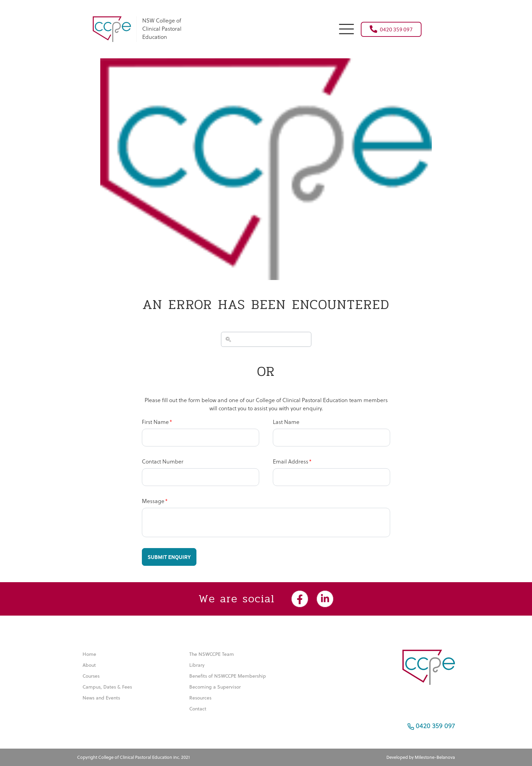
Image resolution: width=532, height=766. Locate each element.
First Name (155, 422)
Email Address (291, 461)
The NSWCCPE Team (212, 654)
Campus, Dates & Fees (107, 687)
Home (89, 654)
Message (153, 501)
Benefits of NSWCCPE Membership (228, 676)
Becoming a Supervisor (215, 687)
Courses (91, 676)
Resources (200, 698)
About (89, 665)
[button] (346, 28)
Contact (198, 709)
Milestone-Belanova (435, 757)
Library (197, 665)
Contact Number (163, 461)
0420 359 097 (391, 29)
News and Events (101, 698)
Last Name (286, 422)
